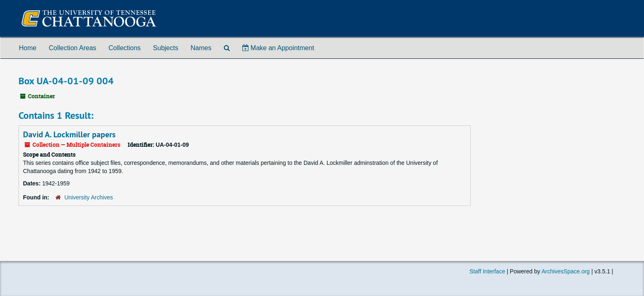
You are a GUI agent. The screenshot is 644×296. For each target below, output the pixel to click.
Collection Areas (73, 48)
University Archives (89, 197)
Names (201, 48)
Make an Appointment (278, 48)
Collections (124, 48)
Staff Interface (487, 271)
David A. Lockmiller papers (69, 134)
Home (28, 48)
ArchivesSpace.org (566, 271)
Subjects (166, 48)
